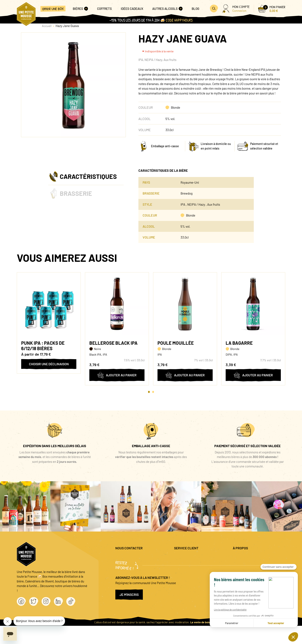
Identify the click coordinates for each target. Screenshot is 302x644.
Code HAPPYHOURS (179, 20)
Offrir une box (53, 9)
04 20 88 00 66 (125, 569)
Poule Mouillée (176, 343)
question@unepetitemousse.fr (136, 558)
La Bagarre (239, 343)
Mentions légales (244, 558)
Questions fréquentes (188, 558)
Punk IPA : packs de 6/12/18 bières (43, 346)
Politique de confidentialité (251, 564)
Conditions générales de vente (253, 571)
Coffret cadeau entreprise (191, 571)
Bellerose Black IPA (113, 343)
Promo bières (183, 564)
